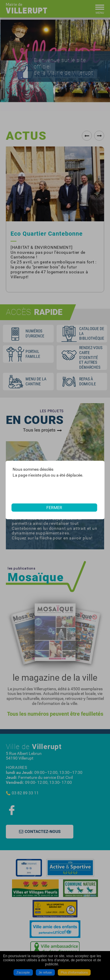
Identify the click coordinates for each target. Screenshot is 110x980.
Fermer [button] (54, 508)
